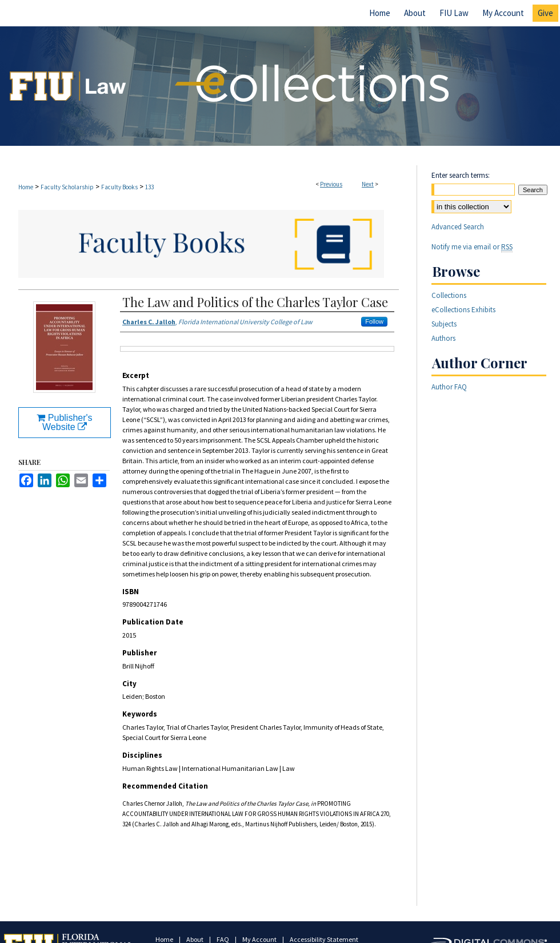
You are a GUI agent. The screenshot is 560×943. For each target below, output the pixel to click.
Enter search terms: (461, 175)
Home (26, 187)
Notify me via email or (472, 247)
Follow (374, 321)
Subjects (444, 324)
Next (368, 184)
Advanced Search (458, 227)
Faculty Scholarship (67, 187)
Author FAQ (449, 387)
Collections (449, 295)
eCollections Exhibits (463, 310)
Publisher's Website (64, 422)
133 (149, 187)
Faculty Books (119, 187)
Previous (331, 184)
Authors (443, 338)
